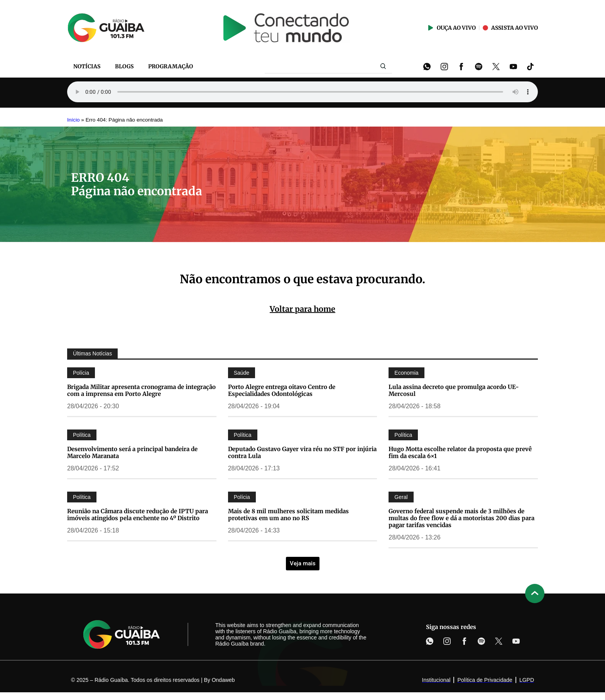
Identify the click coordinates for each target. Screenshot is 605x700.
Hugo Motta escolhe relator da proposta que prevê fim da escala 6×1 (460, 452)
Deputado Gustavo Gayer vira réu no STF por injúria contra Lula (302, 452)
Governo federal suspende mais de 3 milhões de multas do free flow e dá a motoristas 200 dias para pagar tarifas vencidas (461, 518)
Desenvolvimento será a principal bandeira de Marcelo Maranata (132, 452)
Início (74, 120)
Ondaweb (223, 680)
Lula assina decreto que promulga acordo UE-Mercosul (454, 390)
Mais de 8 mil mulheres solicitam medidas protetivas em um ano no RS (288, 515)
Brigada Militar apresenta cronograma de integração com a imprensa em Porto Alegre (141, 390)
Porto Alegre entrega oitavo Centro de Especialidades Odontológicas (282, 390)
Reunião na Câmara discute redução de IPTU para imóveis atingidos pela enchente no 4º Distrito (138, 515)
